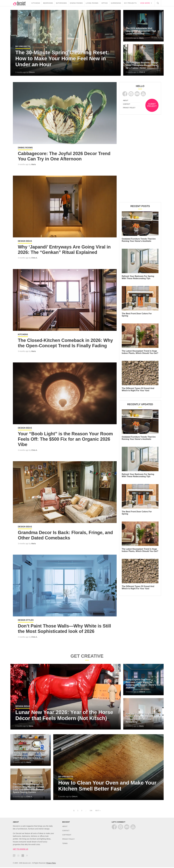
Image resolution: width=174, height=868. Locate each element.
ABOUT (126, 101)
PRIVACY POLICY (129, 108)
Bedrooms (48, 3)
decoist (21, 3)
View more (145, 3)
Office (105, 3)
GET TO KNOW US (20, 850)
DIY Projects (130, 3)
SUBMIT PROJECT (152, 105)
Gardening (116, 3)
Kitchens (36, 3)
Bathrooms (61, 3)
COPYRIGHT (67, 836)
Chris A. (32, 72)
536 (91, 811)
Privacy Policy (51, 864)
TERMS (65, 844)
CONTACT (127, 104)
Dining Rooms (76, 3)
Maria (141, 38)
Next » (98, 811)
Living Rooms (92, 3)
